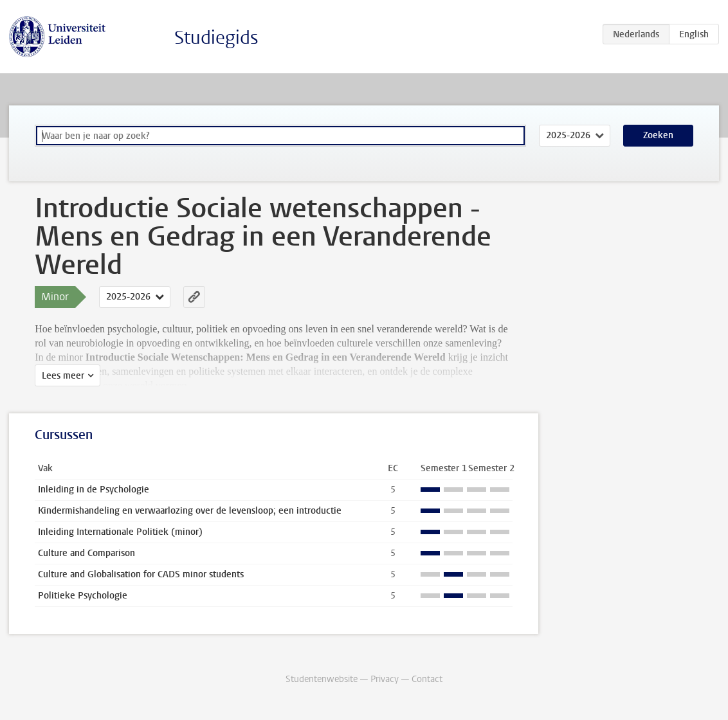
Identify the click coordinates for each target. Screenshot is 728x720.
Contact (427, 679)
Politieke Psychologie (83, 596)
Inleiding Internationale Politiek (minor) (120, 532)
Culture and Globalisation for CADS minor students (141, 574)
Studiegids (216, 38)
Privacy (385, 679)
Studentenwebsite (322, 679)
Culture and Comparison (86, 553)
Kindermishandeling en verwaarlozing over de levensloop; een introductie (190, 511)
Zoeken (658, 135)
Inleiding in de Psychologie (94, 490)
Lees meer (63, 376)
